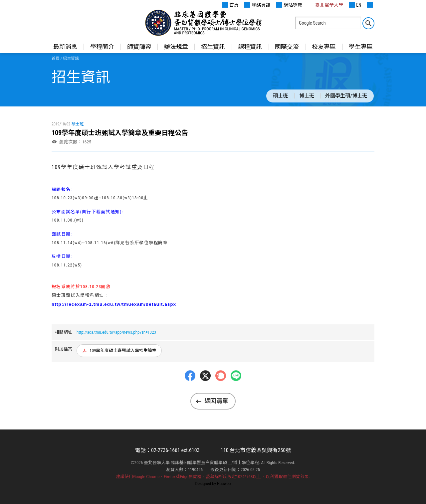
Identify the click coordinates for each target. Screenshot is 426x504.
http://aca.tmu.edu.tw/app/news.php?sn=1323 (116, 332)
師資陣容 (139, 47)
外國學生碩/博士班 (346, 96)
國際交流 (287, 47)
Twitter (205, 389)
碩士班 (280, 96)
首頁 (230, 5)
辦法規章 (176, 47)
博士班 (307, 96)
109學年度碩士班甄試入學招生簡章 (123, 350)
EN (355, 5)
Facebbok (190, 389)
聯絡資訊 (257, 5)
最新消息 (65, 47)
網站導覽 (289, 5)
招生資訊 (213, 47)
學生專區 (361, 47)
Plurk (221, 389)
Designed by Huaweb (213, 484)
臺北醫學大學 (325, 5)
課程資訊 (250, 47)
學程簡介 (102, 47)
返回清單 (216, 401)
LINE (236, 389)
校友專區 (324, 47)
